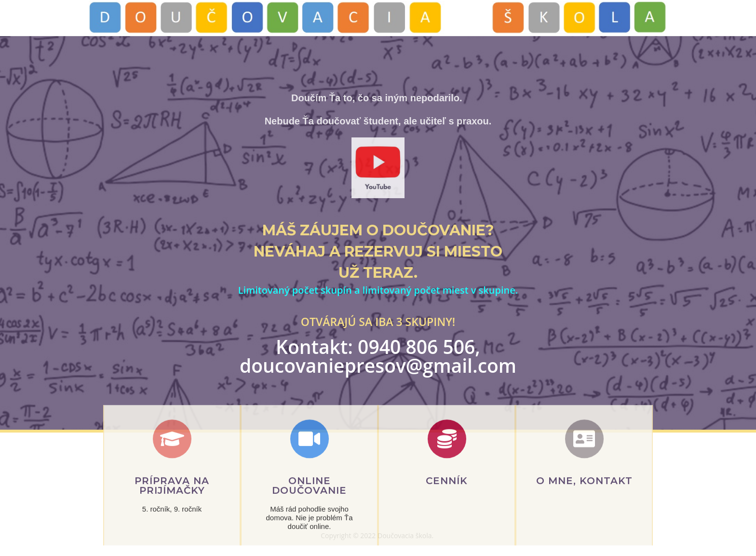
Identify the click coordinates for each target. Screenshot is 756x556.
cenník (447, 505)
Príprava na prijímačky (172, 510)
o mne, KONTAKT (584, 505)
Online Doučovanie (309, 510)
